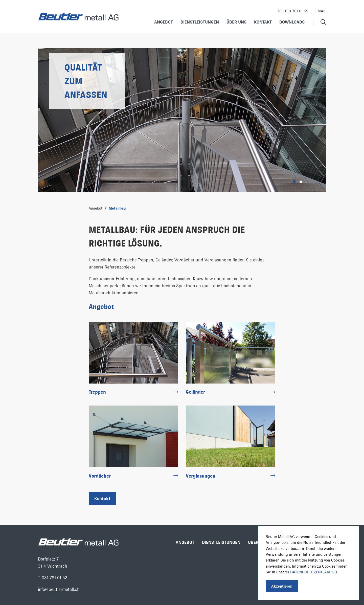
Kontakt (263, 22)
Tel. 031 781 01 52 (293, 11)
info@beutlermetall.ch (59, 589)
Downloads (292, 22)
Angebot (164, 22)
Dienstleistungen (200, 22)
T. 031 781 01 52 (53, 578)
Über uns (236, 22)
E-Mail (320, 11)
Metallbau (117, 208)
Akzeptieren (282, 586)
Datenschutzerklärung (314, 572)
